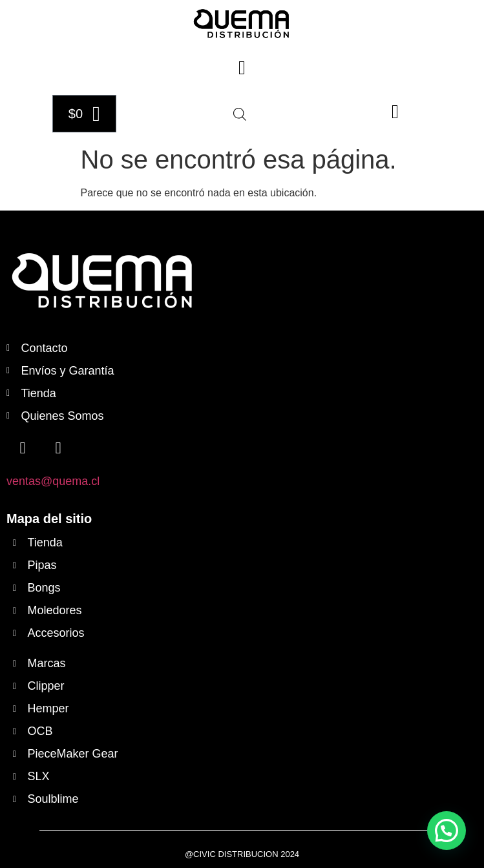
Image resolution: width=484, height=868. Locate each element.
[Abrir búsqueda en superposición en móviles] (240, 114)
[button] (242, 67)
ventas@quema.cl (53, 481)
